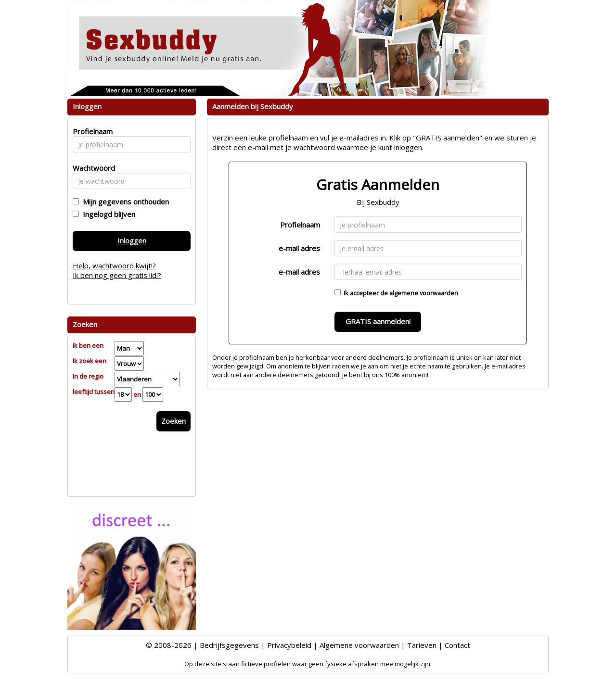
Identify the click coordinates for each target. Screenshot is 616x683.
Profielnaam (300, 225)
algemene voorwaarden (424, 293)
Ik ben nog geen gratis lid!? (117, 275)
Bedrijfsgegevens (229, 645)
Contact (457, 645)
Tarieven (422, 645)
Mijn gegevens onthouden (124, 202)
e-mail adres (299, 248)
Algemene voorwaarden (359, 645)
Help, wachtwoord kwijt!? (114, 266)
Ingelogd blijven (107, 214)
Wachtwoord (91, 168)
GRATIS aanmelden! (378, 321)
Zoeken (173, 421)
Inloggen (132, 240)
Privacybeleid (289, 645)
